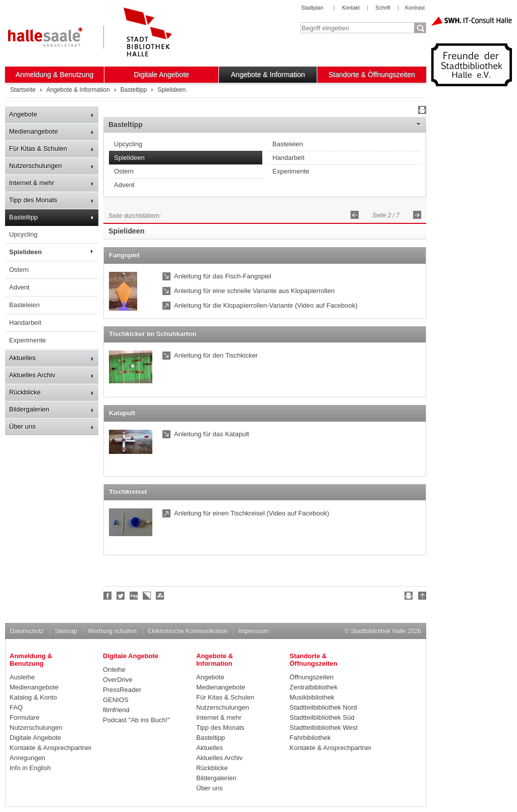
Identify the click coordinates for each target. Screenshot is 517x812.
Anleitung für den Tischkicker (216, 355)
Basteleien (24, 305)
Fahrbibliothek (310, 738)
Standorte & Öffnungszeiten (372, 75)
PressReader (122, 690)
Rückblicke (25, 392)
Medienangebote (34, 131)
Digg (134, 596)
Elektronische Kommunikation (188, 631)
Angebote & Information (268, 75)
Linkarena (147, 596)
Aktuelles (22, 358)
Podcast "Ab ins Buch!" (136, 720)
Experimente (27, 340)
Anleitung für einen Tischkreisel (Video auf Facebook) (252, 513)
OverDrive (118, 680)
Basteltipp (23, 217)
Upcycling (23, 234)
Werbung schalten (112, 631)
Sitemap (66, 631)
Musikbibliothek (312, 697)
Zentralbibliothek (313, 687)
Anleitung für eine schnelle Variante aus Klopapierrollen (254, 291)
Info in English (30, 768)
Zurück (355, 215)
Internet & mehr (32, 183)
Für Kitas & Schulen (38, 149)
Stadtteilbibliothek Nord (323, 707)
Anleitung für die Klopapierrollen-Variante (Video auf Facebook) (266, 305)
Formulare (24, 717)
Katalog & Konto (33, 697)
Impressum (253, 631)
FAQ (16, 707)
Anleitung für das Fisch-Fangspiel (223, 276)
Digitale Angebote (161, 75)
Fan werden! (108, 596)
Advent (19, 287)
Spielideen (25, 252)
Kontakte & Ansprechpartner (51, 748)
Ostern (19, 270)
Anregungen (27, 758)
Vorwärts (417, 215)
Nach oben (421, 597)
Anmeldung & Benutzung (55, 75)
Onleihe (114, 670)
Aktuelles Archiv (32, 375)
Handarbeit (25, 323)
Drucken (421, 111)
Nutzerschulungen (36, 166)
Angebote (23, 114)
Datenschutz (27, 631)
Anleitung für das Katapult (212, 434)
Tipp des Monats (33, 200)
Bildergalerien (29, 409)
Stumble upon (160, 596)
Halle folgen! (121, 596)
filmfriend (116, 710)
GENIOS (116, 700)
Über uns (22, 426)
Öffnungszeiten (311, 677)
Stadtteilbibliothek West (324, 728)
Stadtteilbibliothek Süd (322, 717)
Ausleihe (22, 677)
